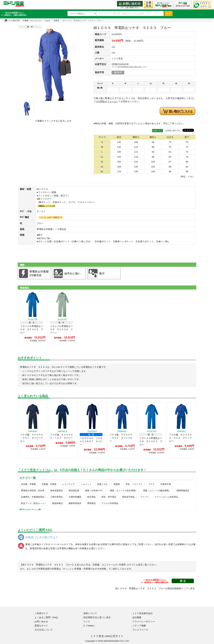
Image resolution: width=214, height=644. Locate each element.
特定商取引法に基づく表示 (97, 617)
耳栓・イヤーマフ (134, 484)
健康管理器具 (75, 503)
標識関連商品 (183, 491)
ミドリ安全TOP (12, 20)
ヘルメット (86, 484)
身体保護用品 (56, 491)
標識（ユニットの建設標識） (157, 491)
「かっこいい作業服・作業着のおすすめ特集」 (85, 569)
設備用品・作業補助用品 (33, 497)
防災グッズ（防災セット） (34, 503)
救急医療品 (58, 503)
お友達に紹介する (173, 130)
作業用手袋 (166, 484)
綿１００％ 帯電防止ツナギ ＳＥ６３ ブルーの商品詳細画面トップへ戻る (155, 588)
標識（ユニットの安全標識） (124, 491)
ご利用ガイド (41, 613)
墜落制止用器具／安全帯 (33, 491)
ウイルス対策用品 (110, 503)
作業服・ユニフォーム (32, 20)
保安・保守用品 (109, 497)
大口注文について (44, 630)
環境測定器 (74, 491)
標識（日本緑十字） (95, 491)
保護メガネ (102, 484)
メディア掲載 (139, 626)
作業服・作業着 (49, 484)
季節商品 (91, 503)
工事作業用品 (56, 497)
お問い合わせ (41, 621)
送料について (90, 613)
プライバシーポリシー (144, 621)
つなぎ (47, 20)
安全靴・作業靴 (28, 484)
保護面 (117, 484)
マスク (151, 484)
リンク (87, 621)
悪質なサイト (41, 626)
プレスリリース (140, 630)
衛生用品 (91, 497)
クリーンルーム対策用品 (166, 497)
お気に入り (158, 131)
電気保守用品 (128, 497)
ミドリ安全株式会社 (142, 613)
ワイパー (145, 497)
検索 (168, 13)
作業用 (56, 20)
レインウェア (69, 484)
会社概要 (137, 617)
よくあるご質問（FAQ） (47, 617)
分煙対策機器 (75, 497)
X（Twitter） (90, 626)
